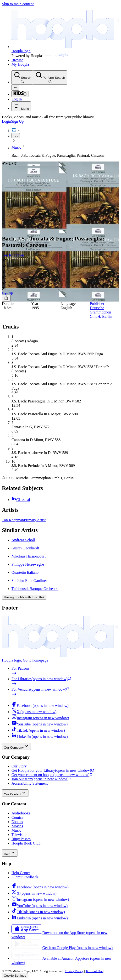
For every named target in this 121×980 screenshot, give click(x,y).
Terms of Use (94, 971)
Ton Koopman (13, 255)
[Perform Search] (50, 78)
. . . (16, 136)
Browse (17, 60)
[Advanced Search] (15, 88)
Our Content (15, 793)
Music (16, 147)
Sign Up (17, 121)
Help (10, 853)
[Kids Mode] (20, 94)
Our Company (16, 746)
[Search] (22, 78)
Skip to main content (18, 4)
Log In (17, 99)
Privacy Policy (74, 971)
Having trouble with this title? (24, 597)
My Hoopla (20, 64)
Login (6, 121)
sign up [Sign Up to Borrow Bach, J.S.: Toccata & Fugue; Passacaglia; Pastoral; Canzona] (8, 292)
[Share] (6, 298)
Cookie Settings (15, 976)
